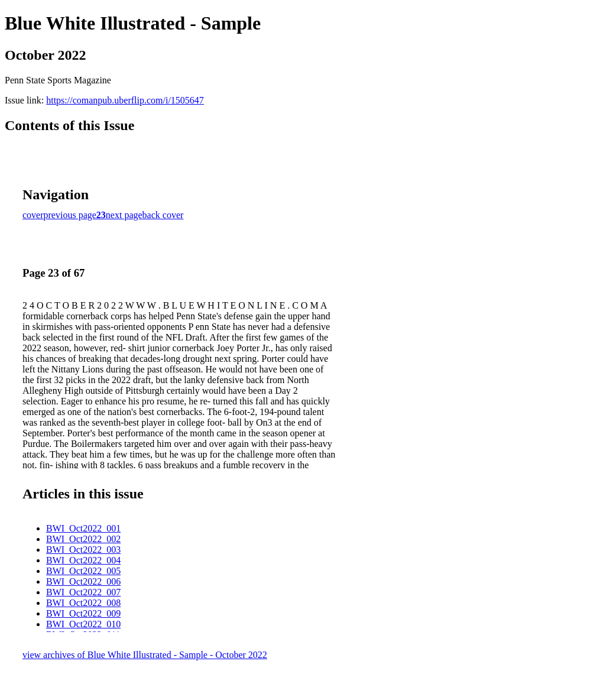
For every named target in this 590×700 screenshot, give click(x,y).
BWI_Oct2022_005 (83, 571)
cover (33, 215)
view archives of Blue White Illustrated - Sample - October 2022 (145, 655)
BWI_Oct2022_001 (83, 528)
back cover (163, 215)
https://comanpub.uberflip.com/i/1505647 (125, 100)
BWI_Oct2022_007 (83, 592)
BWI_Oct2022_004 (83, 560)
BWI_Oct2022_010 (83, 624)
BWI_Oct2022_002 (83, 539)
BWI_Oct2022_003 (83, 550)
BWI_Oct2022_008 (83, 603)
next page (124, 215)
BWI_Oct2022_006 (83, 581)
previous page (70, 215)
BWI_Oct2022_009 (83, 613)
